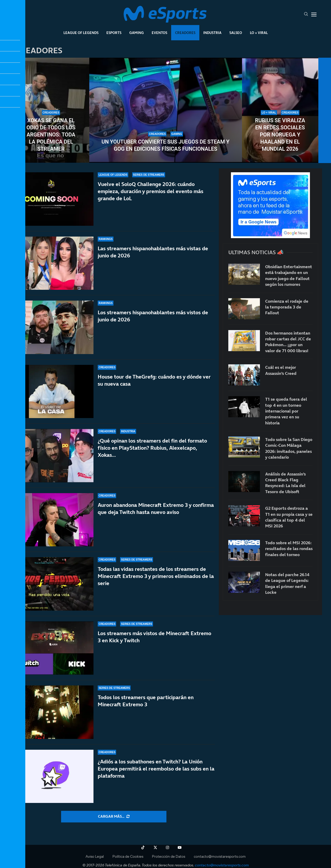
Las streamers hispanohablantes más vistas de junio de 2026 (153, 252)
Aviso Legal (95, 856)
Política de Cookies (128, 856)
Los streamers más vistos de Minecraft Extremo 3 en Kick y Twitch (154, 637)
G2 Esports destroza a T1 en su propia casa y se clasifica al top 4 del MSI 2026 (289, 517)
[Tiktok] (143, 847)
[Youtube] (180, 847)
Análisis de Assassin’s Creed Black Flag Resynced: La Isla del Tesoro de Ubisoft (285, 483)
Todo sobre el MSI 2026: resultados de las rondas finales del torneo (289, 549)
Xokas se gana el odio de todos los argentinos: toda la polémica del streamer (51, 135)
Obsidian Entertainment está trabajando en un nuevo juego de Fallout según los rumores (289, 275)
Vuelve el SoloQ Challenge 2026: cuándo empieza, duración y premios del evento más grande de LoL (150, 191)
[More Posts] (114, 817)
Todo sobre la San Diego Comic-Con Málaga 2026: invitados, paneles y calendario (289, 448)
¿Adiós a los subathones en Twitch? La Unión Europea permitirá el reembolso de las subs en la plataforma (156, 769)
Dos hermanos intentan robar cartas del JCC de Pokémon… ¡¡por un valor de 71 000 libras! (288, 342)
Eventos (159, 33)
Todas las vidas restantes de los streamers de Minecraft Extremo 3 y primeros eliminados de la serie (156, 576)
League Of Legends (81, 33)
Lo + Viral (259, 33)
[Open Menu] (314, 14)
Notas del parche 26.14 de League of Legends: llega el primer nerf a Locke (287, 583)
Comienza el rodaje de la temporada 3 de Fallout (287, 307)
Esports (114, 33)
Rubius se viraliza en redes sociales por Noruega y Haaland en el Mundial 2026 (280, 135)
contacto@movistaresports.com (220, 856)
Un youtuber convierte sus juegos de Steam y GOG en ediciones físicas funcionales (166, 145)
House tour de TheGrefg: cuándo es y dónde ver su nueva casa (154, 380)
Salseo (236, 33)
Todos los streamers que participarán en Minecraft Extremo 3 (146, 701)
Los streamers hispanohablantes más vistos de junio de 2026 (153, 316)
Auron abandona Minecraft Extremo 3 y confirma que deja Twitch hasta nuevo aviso (156, 509)
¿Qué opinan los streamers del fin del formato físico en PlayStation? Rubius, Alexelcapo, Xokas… (152, 448)
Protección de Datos (169, 856)
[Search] (306, 14)
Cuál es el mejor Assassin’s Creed (281, 370)
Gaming (137, 33)
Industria (212, 33)
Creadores (185, 33)
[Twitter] (155, 847)
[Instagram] (167, 847)
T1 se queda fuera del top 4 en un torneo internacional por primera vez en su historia (286, 411)
